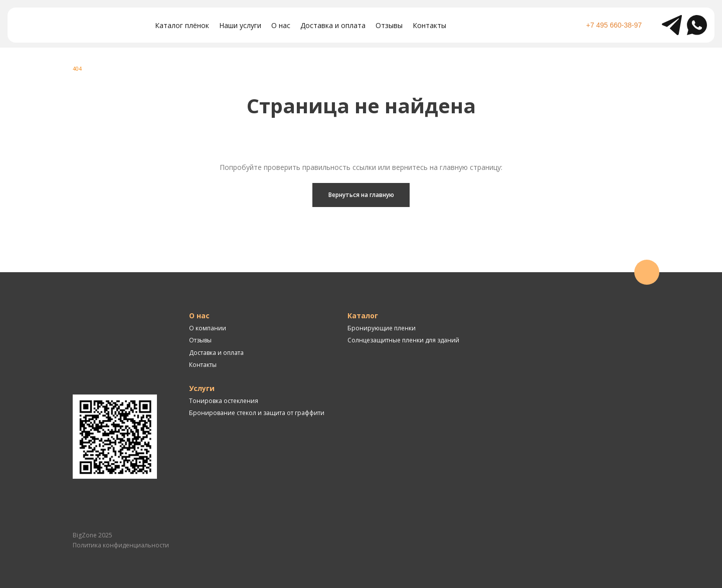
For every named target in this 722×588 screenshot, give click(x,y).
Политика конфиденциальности (121, 545)
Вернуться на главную (361, 195)
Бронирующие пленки (382, 328)
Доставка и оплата (333, 25)
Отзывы (389, 25)
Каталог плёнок (182, 25)
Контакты (429, 25)
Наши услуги (240, 25)
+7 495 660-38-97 (614, 25)
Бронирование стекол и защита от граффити (257, 413)
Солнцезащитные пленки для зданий (403, 340)
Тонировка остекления (224, 401)
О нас (281, 25)
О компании (208, 328)
